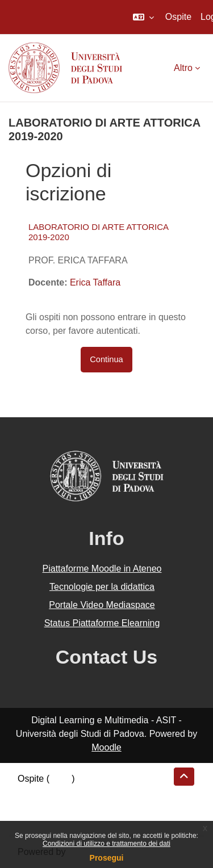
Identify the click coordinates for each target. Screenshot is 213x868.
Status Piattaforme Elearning (102, 623)
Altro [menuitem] (183, 68)
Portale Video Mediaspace (102, 605)
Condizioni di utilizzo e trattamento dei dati (106, 844)
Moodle (106, 747)
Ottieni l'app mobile (56, 819)
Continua (106, 359)
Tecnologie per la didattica (102, 587)
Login (60, 779)
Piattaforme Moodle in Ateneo (102, 569)
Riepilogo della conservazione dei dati (94, 792)
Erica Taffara (95, 282)
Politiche (35, 806)
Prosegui (107, 858)
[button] (143, 17)
